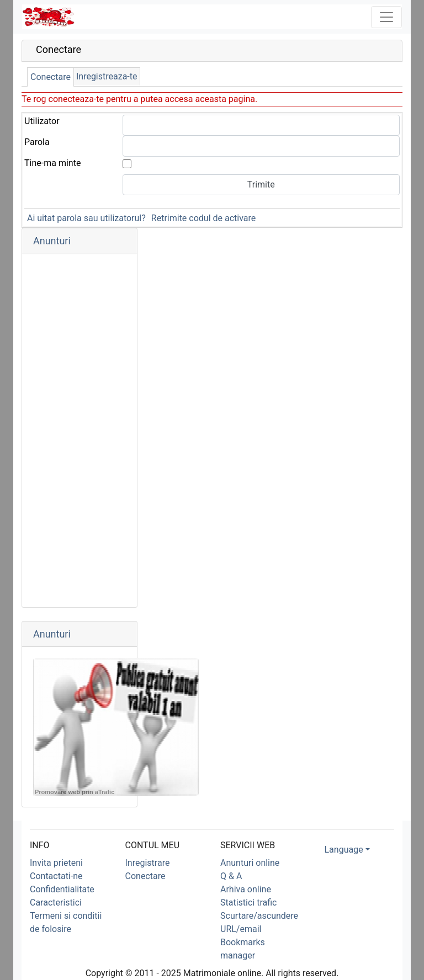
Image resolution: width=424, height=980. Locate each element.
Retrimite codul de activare (203, 218)
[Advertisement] (79, 431)
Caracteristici (56, 903)
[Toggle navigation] (386, 17)
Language (344, 850)
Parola (37, 142)
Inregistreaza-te (107, 76)
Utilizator (42, 121)
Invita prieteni (56, 863)
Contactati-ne (56, 876)
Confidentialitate (62, 889)
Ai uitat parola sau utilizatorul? (86, 218)
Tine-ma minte (52, 163)
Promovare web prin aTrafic (75, 792)
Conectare (51, 77)
